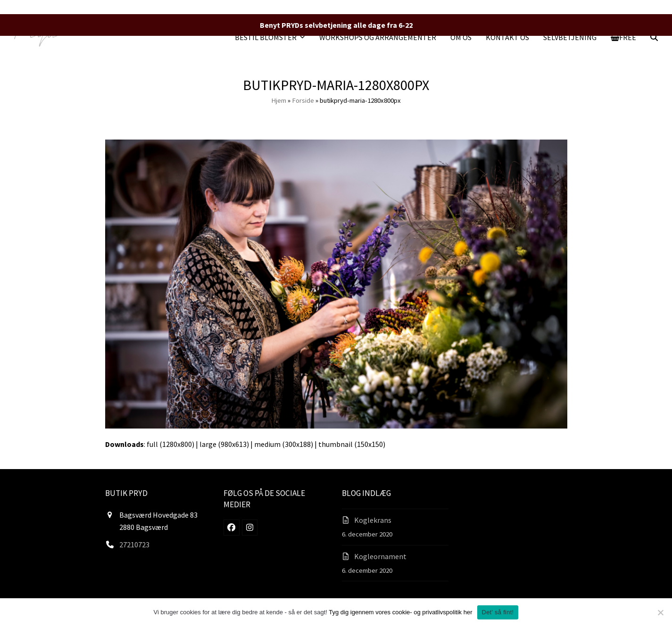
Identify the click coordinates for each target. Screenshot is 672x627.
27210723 (134, 544)
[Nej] (660, 612)
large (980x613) (224, 444)
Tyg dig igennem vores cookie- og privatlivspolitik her (400, 612)
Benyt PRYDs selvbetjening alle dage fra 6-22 (336, 25)
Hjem (279, 100)
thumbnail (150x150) (352, 444)
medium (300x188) (284, 444)
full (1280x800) (170, 444)
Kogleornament (380, 556)
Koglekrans (373, 520)
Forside (303, 100)
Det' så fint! (498, 612)
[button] (624, 37)
